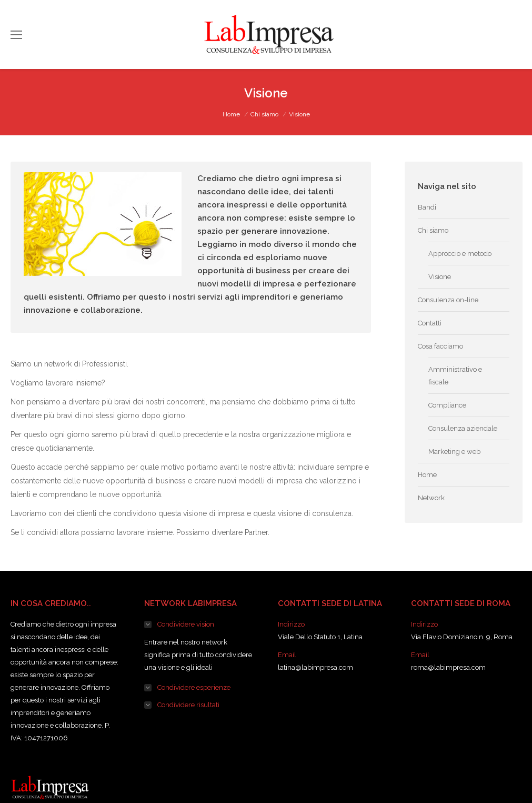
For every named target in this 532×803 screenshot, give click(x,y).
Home (231, 114)
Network (431, 498)
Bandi (427, 207)
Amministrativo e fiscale (455, 376)
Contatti (430, 323)
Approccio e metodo (460, 254)
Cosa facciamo (440, 346)
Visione (440, 277)
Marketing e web (454, 452)
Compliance (447, 405)
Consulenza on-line (448, 300)
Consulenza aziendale (463, 428)
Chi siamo (264, 114)
